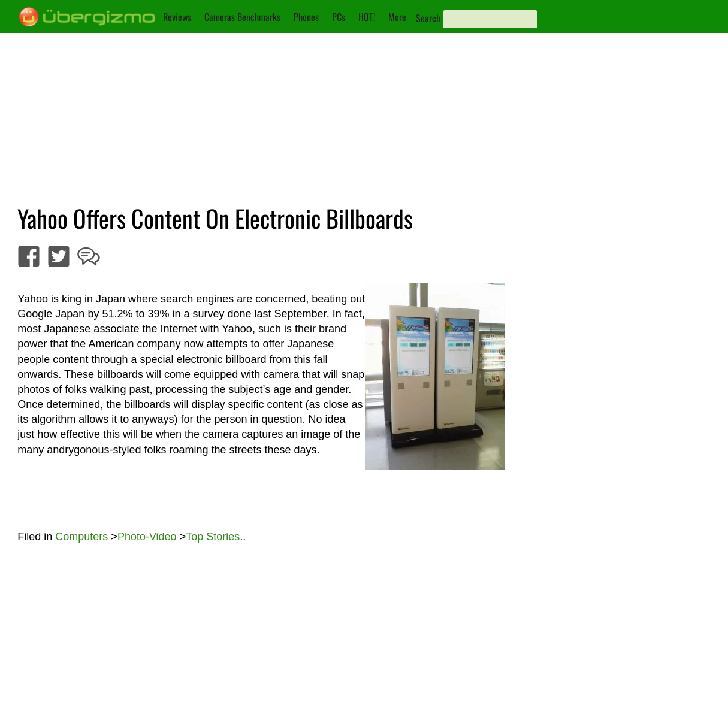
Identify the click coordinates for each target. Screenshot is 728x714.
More (397, 17)
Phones (306, 17)
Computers (81, 537)
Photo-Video (147, 537)
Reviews (177, 17)
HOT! (367, 17)
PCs (339, 17)
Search (428, 18)
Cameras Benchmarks (242, 17)
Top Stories (213, 537)
